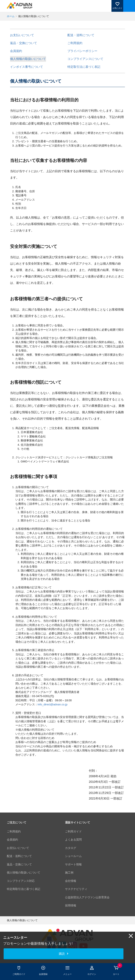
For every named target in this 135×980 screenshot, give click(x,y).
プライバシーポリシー (82, 51)
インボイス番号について (27, 67)
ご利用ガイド (73, 831)
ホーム (11, 16)
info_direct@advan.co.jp (53, 704)
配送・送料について (81, 35)
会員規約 (16, 51)
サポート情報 (73, 864)
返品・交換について (24, 43)
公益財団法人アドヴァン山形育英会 (87, 897)
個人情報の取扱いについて (28, 59)
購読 (62, 954)
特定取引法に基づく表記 (84, 67)
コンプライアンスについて (85, 59)
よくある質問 (73, 840)
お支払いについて (22, 35)
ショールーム (73, 856)
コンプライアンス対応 (21, 881)
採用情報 (71, 905)
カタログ (71, 848)
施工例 (69, 873)
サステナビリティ (76, 889)
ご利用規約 (75, 43)
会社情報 (71, 881)
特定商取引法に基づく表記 (24, 889)
